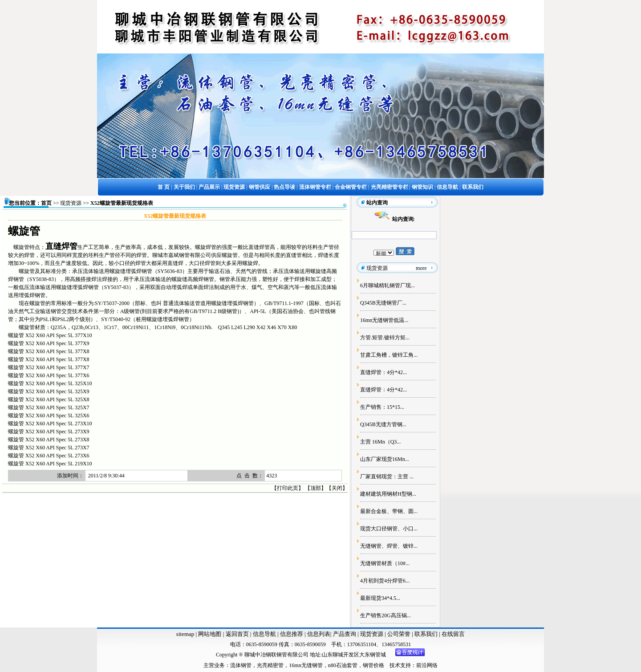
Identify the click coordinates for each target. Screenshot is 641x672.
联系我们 (427, 634)
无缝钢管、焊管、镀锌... (389, 546)
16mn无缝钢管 (306, 665)
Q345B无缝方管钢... (383, 424)
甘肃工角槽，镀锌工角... (389, 355)
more (421, 268)
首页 (46, 203)
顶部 (316, 488)
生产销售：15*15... (382, 407)
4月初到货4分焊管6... (385, 581)
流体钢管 (241, 665)
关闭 (337, 488)
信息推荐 (290, 634)
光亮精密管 (270, 665)
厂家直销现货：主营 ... (387, 477)
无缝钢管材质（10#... (385, 563)
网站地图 (210, 634)
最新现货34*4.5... (380, 598)
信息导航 (264, 634)
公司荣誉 (400, 634)
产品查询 (345, 634)
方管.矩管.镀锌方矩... (385, 338)
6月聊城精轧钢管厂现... (387, 285)
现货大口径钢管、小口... (389, 529)
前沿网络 (427, 665)
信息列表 (319, 634)
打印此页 (288, 488)
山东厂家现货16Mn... (385, 459)
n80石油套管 (343, 665)
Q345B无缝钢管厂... (383, 303)
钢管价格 (373, 665)
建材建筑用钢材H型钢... (388, 494)
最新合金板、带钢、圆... (389, 511)
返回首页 (236, 634)
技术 (395, 665)
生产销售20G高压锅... (385, 615)
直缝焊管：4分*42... (383, 372)
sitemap (185, 634)
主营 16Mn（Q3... (380, 442)
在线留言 (453, 634)
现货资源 (71, 203)
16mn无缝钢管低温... (384, 320)
